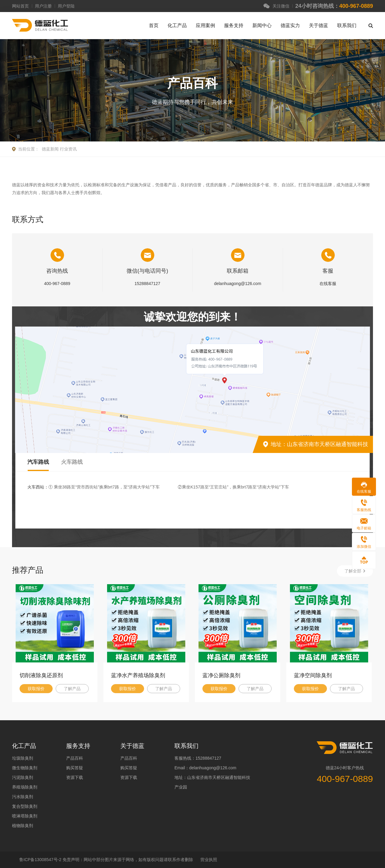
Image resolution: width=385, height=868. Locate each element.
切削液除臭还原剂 (41, 675)
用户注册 (43, 6)
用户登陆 (66, 6)
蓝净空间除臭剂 (313, 675)
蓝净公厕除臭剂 (221, 675)
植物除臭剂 (23, 826)
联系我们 (347, 25)
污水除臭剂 (23, 797)
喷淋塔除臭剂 (25, 816)
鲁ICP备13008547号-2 (41, 860)
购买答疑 (75, 768)
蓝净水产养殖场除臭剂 (138, 675)
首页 (154, 25)
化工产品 (177, 25)
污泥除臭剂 (23, 777)
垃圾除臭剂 (23, 758)
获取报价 (36, 689)
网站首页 (20, 6)
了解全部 (353, 571)
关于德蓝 (319, 25)
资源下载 (75, 777)
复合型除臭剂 (25, 806)
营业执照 (209, 860)
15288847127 (147, 284)
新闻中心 (262, 25)
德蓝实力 (290, 25)
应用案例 (205, 25)
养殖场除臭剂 (25, 787)
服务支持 (234, 25)
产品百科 (75, 758)
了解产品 (72, 689)
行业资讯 (68, 149)
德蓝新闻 (50, 149)
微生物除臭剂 (25, 768)
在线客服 (328, 284)
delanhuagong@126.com (238, 284)
